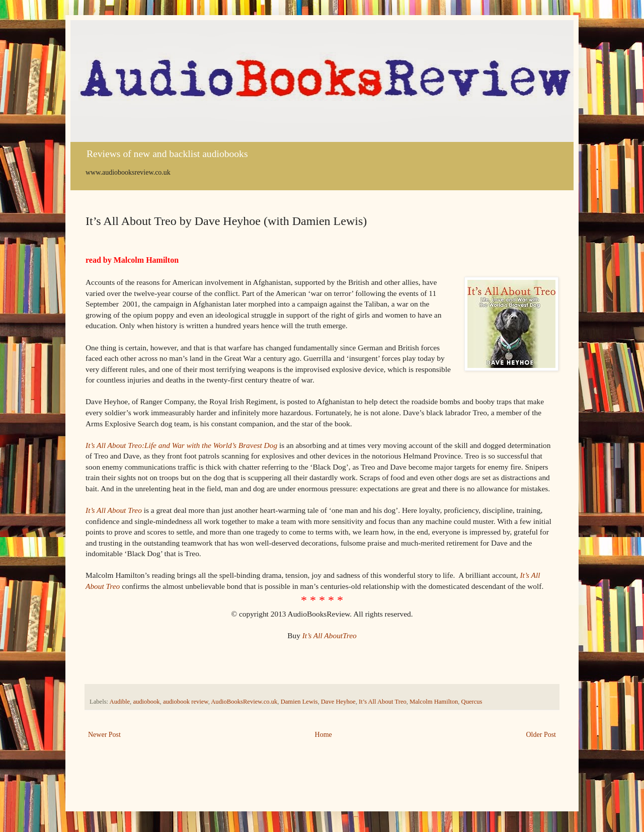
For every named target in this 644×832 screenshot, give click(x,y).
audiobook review (186, 702)
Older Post (541, 735)
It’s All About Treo (114, 510)
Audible (120, 702)
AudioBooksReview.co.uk (244, 702)
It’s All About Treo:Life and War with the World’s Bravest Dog (181, 445)
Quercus (472, 702)
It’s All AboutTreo (330, 635)
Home (324, 735)
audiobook (146, 702)
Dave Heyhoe (338, 702)
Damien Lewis (299, 702)
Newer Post (104, 735)
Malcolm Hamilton (434, 702)
